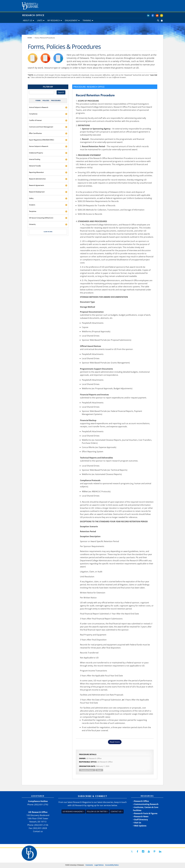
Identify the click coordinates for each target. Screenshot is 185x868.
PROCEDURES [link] (56, 101)
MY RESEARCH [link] (54, 20)
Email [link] (99, 770)
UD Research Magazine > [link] (73, 811)
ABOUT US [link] (27, 20)
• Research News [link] (141, 816)
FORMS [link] (38, 101)
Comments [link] (89, 865)
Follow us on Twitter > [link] (97, 811)
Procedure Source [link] (87, 770)
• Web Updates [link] (140, 826)
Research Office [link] (33, 15)
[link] (162, 20)
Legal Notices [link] (99, 865)
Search (61, 92)
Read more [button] (115, 742)
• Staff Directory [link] (140, 820)
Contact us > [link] (117, 811)
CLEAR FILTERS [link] (48, 232)
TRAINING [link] (87, 20)
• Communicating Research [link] (146, 804)
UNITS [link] (40, 20)
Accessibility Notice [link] (112, 865)
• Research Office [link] (141, 801)
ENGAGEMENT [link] (71, 20)
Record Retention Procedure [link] (95, 95)
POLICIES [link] (46, 101)
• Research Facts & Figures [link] (145, 813)
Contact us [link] (38, 831)
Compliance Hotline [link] (38, 801)
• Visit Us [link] (137, 823)
